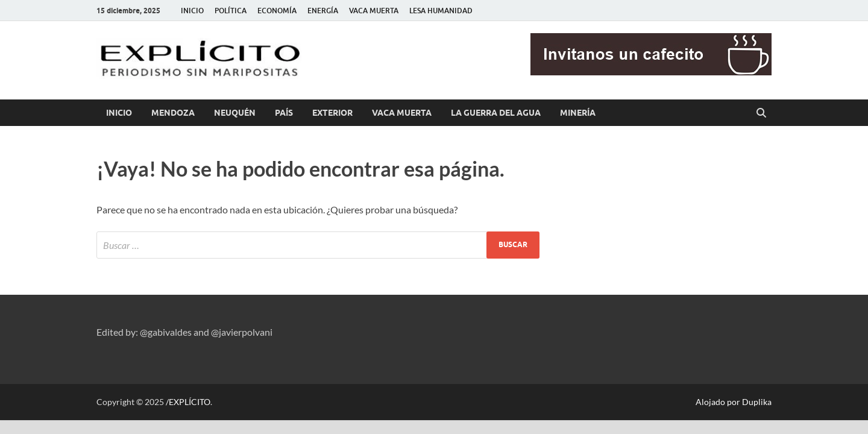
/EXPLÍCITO (188, 402)
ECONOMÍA (277, 11)
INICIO (192, 11)
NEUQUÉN (235, 113)
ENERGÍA (323, 11)
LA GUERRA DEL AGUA (496, 113)
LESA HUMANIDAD (441, 11)
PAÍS (284, 113)
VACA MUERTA (374, 11)
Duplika (757, 402)
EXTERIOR (332, 113)
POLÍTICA (231, 11)
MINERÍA (578, 113)
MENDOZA (173, 113)
